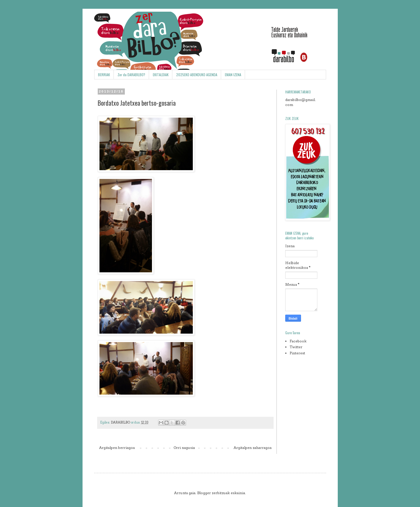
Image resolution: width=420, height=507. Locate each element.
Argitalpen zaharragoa (253, 448)
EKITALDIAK (161, 75)
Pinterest (297, 353)
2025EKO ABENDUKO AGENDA (197, 75)
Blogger (204, 493)
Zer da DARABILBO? (131, 75)
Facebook (298, 341)
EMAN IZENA (233, 75)
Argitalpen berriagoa (117, 448)
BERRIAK (104, 75)
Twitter (296, 347)
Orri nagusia (184, 448)
